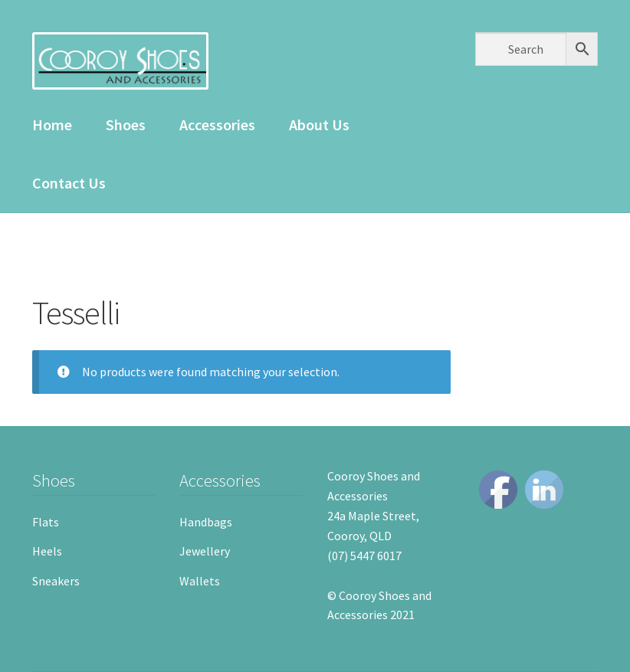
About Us (319, 125)
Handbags (206, 522)
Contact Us (69, 183)
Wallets (200, 581)
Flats (46, 522)
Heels (47, 551)
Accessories (217, 125)
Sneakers (56, 581)
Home (52, 125)
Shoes (126, 125)
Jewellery (205, 551)
